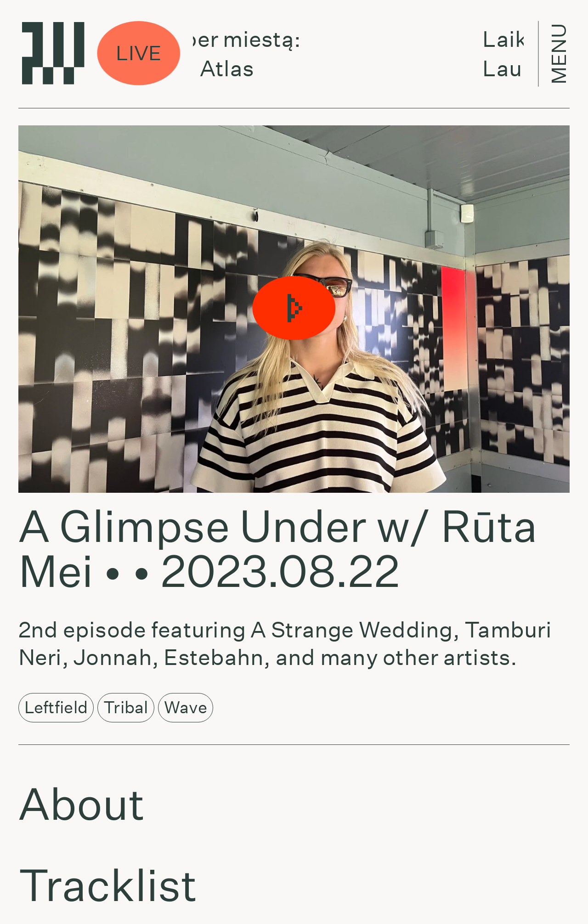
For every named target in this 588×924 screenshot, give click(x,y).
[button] (294, 309)
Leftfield (56, 707)
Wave (186, 707)
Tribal (126, 707)
